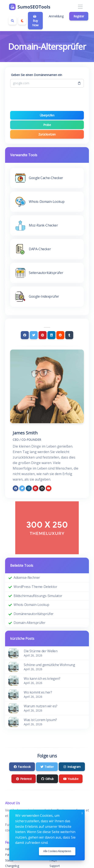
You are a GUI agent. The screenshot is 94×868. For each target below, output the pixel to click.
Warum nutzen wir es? (41, 706)
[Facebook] (25, 335)
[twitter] (22, 488)
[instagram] (29, 488)
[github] (42, 488)
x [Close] (82, 813)
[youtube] (49, 488)
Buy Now (35, 21)
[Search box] (12, 21)
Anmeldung (56, 16)
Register (79, 16)
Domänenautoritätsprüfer (34, 614)
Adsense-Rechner (27, 578)
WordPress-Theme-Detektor (35, 587)
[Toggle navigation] (80, 7)
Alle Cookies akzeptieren (57, 851)
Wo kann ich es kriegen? (42, 679)
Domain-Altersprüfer (29, 623)
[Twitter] (34, 335)
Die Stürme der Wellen (41, 651)
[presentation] (47, 99)
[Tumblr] (69, 335)
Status (9, 860)
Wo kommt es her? (38, 692)
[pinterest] (35, 488)
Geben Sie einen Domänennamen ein (37, 75)
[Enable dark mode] (22, 21)
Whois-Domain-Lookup (31, 605)
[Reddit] (60, 335)
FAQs (53, 860)
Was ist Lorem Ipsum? (40, 720)
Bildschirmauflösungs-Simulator (38, 596)
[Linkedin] (51, 335)
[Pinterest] (43, 335)
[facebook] (16, 488)
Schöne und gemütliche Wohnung (49, 665)
